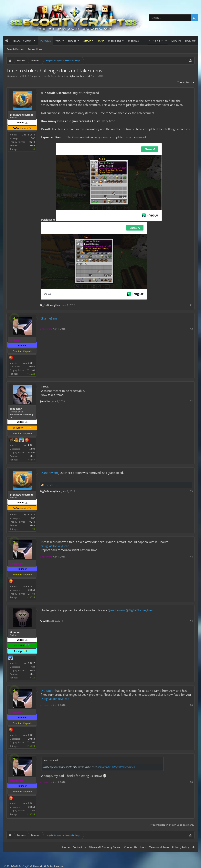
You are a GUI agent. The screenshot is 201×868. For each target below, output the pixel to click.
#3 (191, 491)
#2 (191, 329)
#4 (191, 557)
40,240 (32, 142)
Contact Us (79, 847)
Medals (133, 40)
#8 (191, 782)
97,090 (32, 452)
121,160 (31, 370)
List (56, 485)
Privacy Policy (181, 847)
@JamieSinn (49, 318)
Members (115, 40)
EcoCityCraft (23, 40)
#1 (191, 305)
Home (66, 847)
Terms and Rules (159, 847)
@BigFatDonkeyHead (55, 546)
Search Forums (15, 49)
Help (143, 847)
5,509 (32, 449)
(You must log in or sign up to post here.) (173, 825)
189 (33, 667)
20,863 (32, 366)
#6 (191, 705)
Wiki (58, 40)
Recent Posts (35, 49)
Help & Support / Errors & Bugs (39, 76)
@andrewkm (49, 473)
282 (33, 138)
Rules (72, 40)
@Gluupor (48, 691)
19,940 (32, 670)
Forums (46, 41)
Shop (87, 40)
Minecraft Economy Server (105, 847)
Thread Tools (186, 83)
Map (101, 40)
